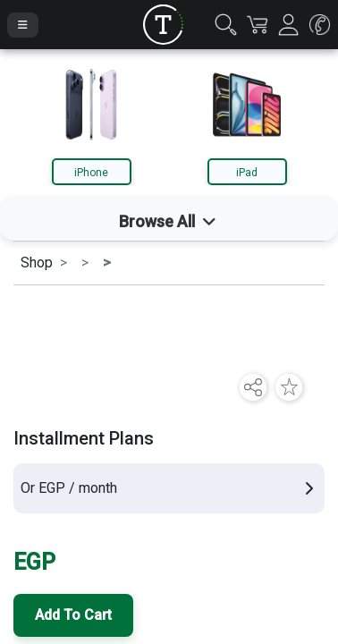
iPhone (91, 173)
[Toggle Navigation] (23, 25)
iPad (247, 173)
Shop (37, 263)
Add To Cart (73, 615)
